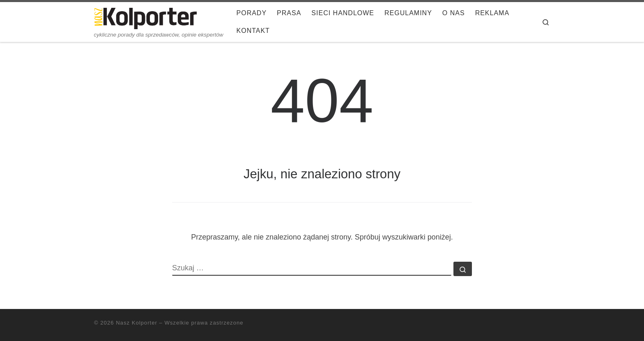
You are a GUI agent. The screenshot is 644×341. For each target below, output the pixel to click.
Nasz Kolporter (137, 323)
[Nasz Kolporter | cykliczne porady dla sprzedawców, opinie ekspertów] (145, 17)
